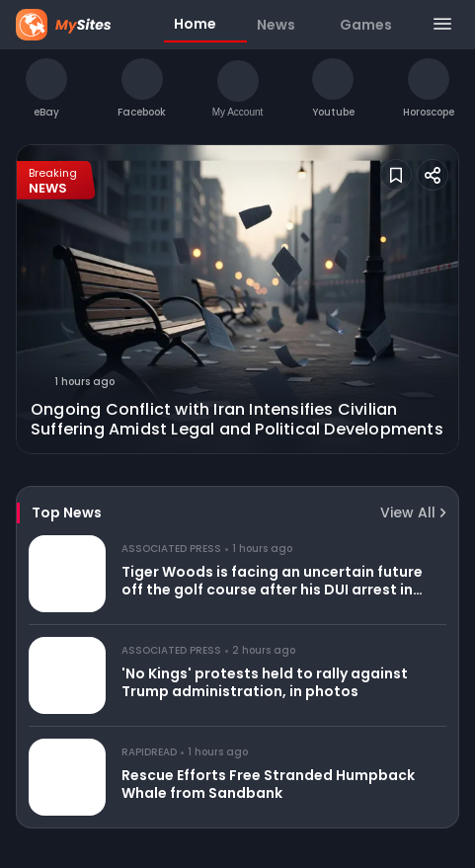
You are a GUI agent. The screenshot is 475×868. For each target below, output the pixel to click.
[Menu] (442, 25)
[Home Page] (84, 25)
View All (413, 513)
